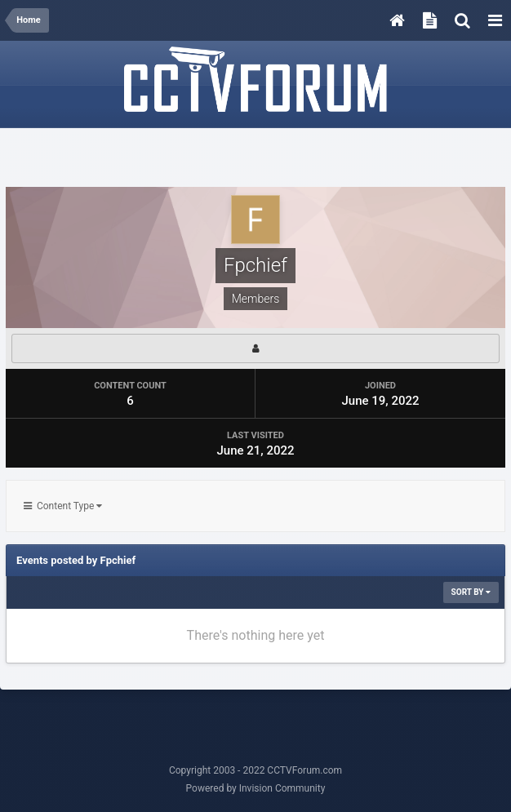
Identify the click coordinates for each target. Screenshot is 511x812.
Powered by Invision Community (256, 788)
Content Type (63, 506)
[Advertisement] (255, 158)
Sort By (471, 592)
